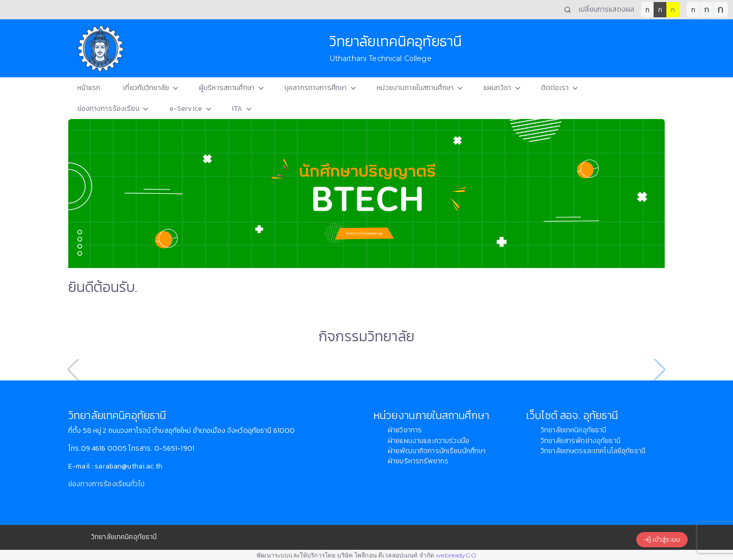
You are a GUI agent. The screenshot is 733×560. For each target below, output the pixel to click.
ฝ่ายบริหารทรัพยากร (418, 461)
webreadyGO (456, 555)
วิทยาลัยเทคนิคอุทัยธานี (573, 430)
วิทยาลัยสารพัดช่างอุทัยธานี (581, 441)
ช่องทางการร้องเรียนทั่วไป (106, 484)
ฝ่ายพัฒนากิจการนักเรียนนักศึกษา (437, 451)
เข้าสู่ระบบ (662, 540)
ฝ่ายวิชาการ (405, 430)
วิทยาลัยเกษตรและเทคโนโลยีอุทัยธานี (593, 451)
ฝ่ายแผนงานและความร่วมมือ (429, 441)
